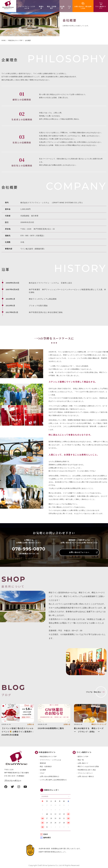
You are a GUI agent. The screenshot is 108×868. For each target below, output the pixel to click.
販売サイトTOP (83, 756)
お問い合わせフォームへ (79, 552)
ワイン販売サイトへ (101, 7)
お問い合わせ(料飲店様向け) (49, 776)
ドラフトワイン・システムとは (27, 7)
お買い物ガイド (83, 763)
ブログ (69, 7)
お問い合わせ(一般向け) (86, 776)
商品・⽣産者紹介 (52, 7)
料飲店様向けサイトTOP (48, 756)
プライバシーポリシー (13, 781)
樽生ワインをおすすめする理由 (88, 766)
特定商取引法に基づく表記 (87, 770)
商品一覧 (81, 760)
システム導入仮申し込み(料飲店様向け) (53, 780)
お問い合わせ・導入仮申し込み (83, 7)
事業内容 (41, 7)
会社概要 (62, 7)
